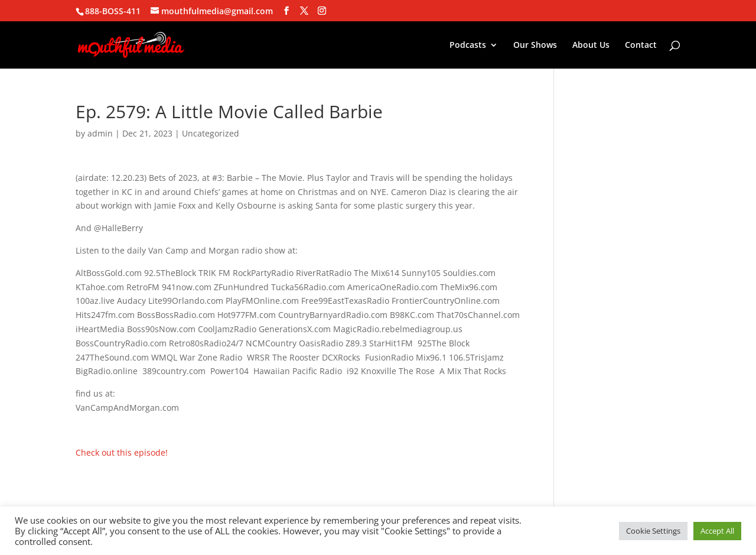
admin (100, 133)
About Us (591, 46)
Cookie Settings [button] (653, 531)
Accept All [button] (717, 531)
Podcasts (468, 46)
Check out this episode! (122, 452)
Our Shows (535, 46)
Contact (641, 46)
